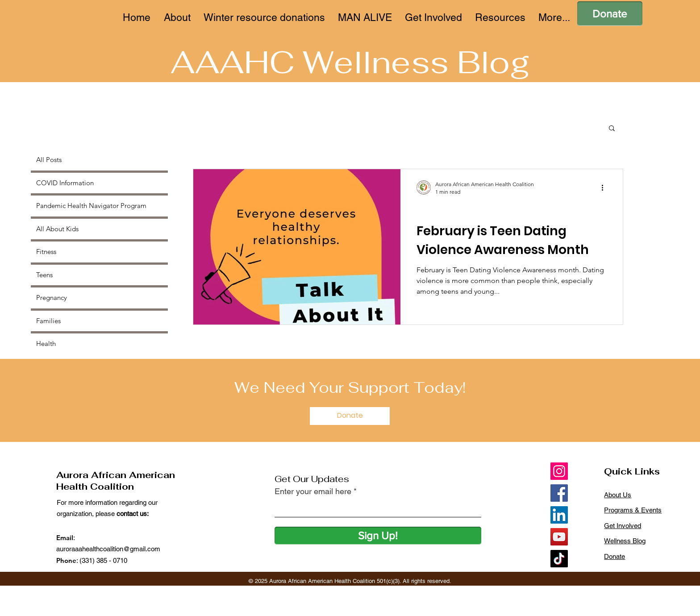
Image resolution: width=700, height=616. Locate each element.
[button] (612, 129)
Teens (430, 209)
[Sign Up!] (378, 536)
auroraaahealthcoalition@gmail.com (108, 549)
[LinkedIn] (559, 515)
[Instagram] (559, 471)
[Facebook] (559, 493)
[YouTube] (559, 537)
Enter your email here (313, 491)
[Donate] (610, 14)
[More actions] (605, 187)
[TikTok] (559, 559)
